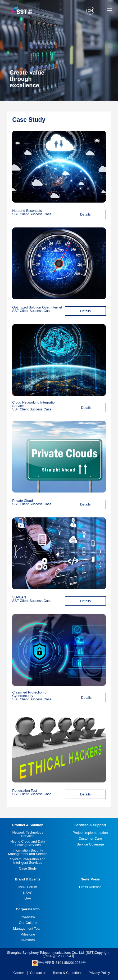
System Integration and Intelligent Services (28, 861)
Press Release (90, 887)
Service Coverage (90, 844)
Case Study (28, 868)
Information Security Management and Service (28, 852)
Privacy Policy (99, 973)
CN (90, 11)
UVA (28, 899)
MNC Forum (28, 887)
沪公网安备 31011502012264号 (59, 963)
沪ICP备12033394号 (59, 956)
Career (19, 973)
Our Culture (28, 923)
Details (85, 214)
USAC (28, 893)
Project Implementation (90, 833)
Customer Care (90, 838)
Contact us (38, 973)
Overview (28, 917)
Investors (28, 940)
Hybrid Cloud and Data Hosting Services (28, 843)
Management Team (28, 928)
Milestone (28, 934)
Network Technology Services (28, 834)
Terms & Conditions (68, 973)
